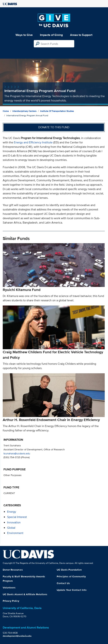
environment (15, 533)
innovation (14, 522)
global (11, 528)
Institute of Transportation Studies (57, 111)
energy (12, 512)
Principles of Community (71, 576)
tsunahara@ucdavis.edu (17, 453)
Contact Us (63, 583)
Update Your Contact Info (72, 590)
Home (6, 111)
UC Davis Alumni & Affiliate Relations (25, 594)
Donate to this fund (54, 127)
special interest (17, 517)
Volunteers (9, 588)
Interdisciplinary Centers (24, 111)
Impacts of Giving (51, 35)
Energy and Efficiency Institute (33, 142)
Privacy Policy (11, 601)
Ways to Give (24, 35)
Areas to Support (81, 35)
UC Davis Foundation (69, 570)
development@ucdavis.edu (17, 636)
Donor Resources (13, 570)
